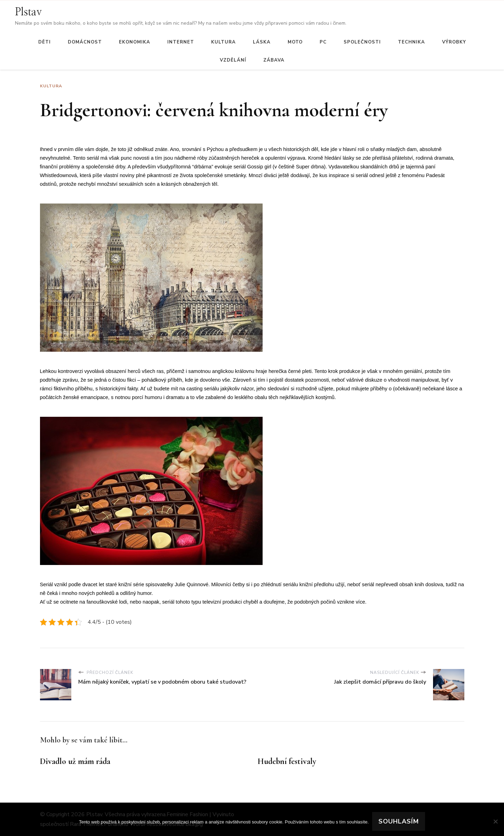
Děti (45, 42)
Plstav (28, 12)
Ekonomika (135, 42)
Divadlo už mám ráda (75, 761)
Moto (295, 42)
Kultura (223, 42)
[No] (495, 821)
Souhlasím (399, 821)
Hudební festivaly (287, 761)
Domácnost (85, 42)
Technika (411, 42)
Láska (262, 42)
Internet (181, 42)
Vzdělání (233, 60)
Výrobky (454, 42)
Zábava (274, 60)
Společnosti (362, 42)
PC (323, 42)
